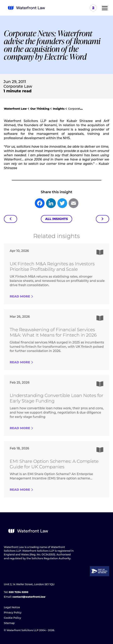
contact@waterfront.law (29, 597)
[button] (103, 8)
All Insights (56, 219)
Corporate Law (18, 86)
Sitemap (9, 623)
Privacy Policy (13, 612)
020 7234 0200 (18, 592)
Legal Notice (12, 607)
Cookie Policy (12, 618)
